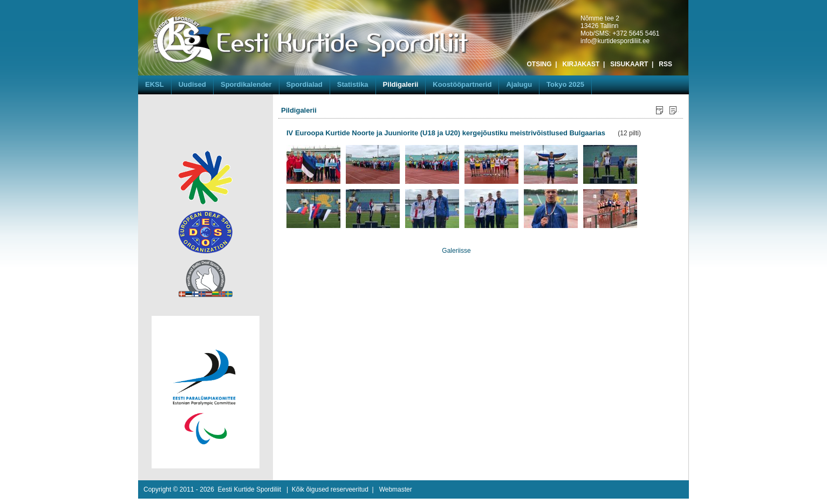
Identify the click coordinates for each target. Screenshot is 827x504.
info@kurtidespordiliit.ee (615, 41)
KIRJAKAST (581, 64)
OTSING (539, 64)
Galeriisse (456, 251)
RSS (665, 64)
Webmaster (396, 489)
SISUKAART (629, 64)
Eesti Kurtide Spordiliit (250, 489)
